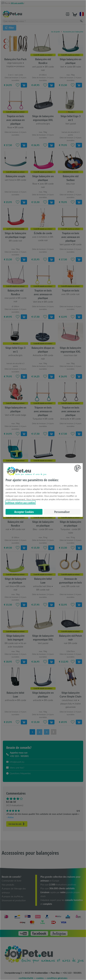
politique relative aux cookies (20, 503)
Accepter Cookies (24, 512)
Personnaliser (62, 512)
